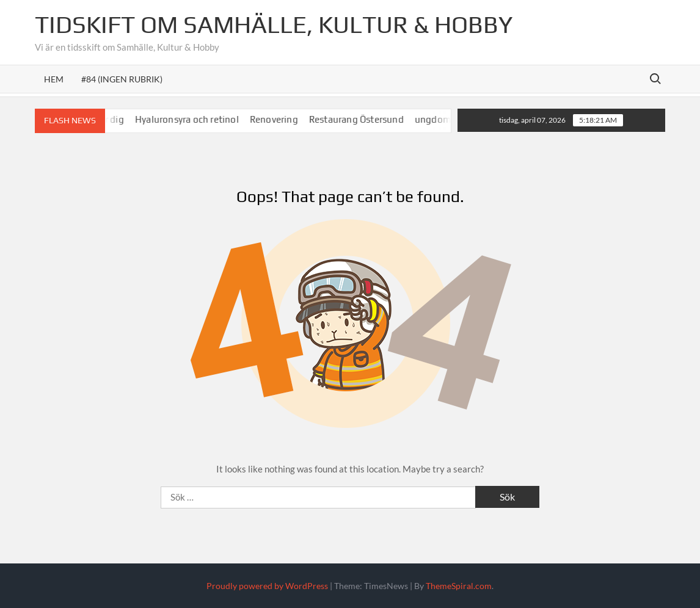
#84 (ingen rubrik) (122, 79)
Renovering (280, 119)
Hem (54, 79)
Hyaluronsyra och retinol (194, 119)
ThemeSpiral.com (459, 586)
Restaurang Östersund (363, 119)
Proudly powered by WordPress (267, 586)
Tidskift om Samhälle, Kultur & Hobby (274, 24)
